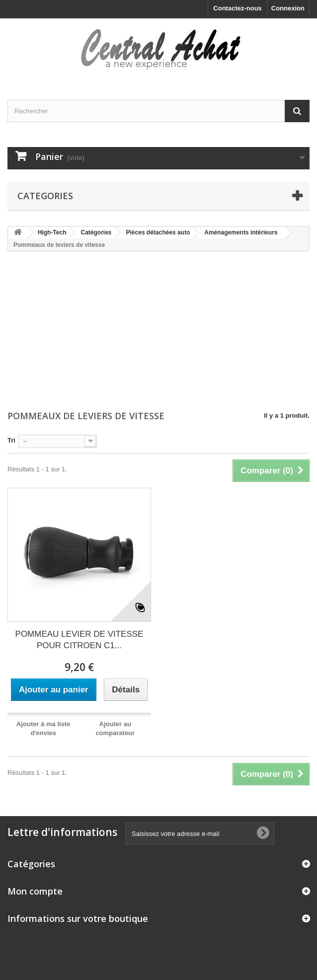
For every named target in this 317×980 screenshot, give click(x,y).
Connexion (288, 8)
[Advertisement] (158, 332)
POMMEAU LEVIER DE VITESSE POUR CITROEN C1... (79, 640)
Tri (11, 440)
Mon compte (35, 891)
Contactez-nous (238, 8)
